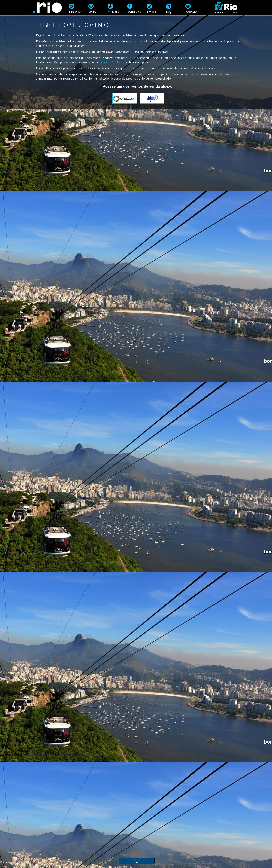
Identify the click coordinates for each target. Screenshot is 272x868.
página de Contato (111, 62)
